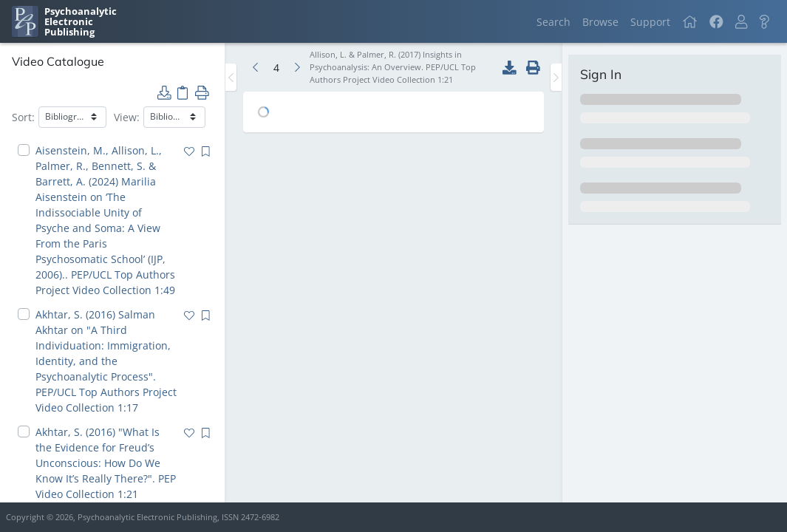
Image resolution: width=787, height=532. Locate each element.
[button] (741, 22)
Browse (600, 22)
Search (553, 22)
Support (650, 22)
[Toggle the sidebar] (231, 77)
